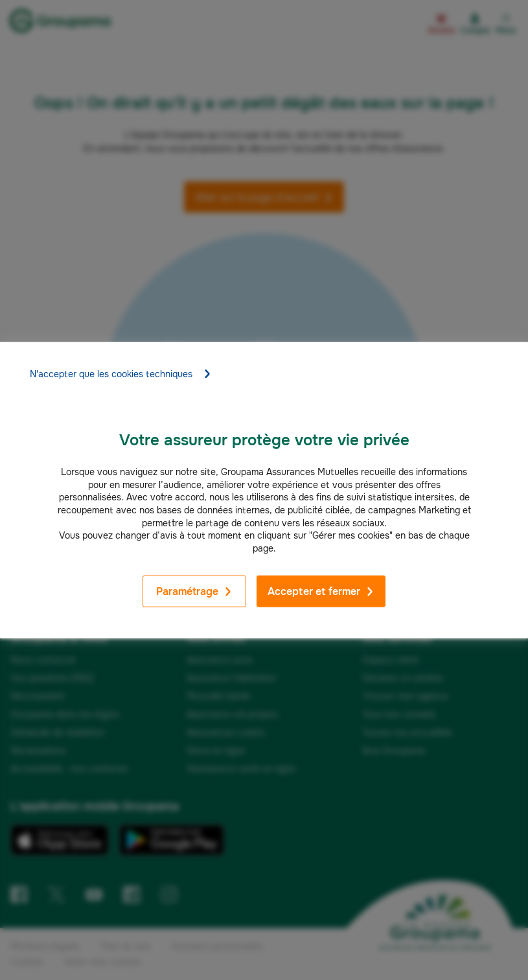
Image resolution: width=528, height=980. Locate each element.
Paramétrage (194, 591)
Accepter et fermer (321, 591)
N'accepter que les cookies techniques (121, 374)
